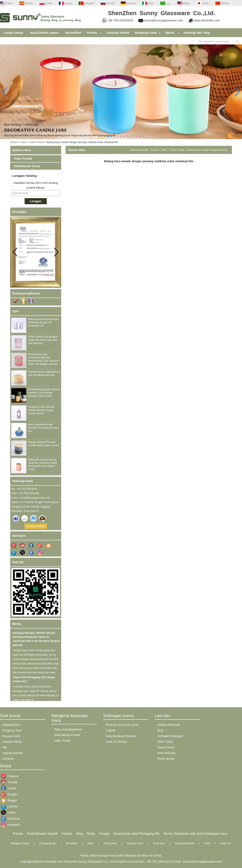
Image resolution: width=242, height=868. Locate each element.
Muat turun (159, 843)
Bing (80, 834)
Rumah (14, 142)
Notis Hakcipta (166, 753)
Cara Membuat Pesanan (121, 736)
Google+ (10, 794)
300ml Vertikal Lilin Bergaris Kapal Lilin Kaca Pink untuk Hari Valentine (43, 340)
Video (24, 142)
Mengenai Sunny (20, 843)
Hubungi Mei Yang (197, 33)
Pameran (8, 759)
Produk (92, 33)
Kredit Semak (166, 759)
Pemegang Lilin (48, 843)
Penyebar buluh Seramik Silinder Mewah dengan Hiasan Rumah (41, 410)
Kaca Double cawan (44, 33)
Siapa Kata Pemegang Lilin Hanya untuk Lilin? (34, 680)
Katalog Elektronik (169, 725)
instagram (10, 825)
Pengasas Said (12, 730)
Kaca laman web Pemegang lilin (137, 834)
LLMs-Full (226, 843)
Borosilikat (73, 33)
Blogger (10, 800)
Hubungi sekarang (36, 526)
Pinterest (10, 776)
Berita (170, 33)
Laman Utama (13, 33)
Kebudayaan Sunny (27, 166)
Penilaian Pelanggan (170, 736)
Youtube (10, 782)
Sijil (5, 747)
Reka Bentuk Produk (67, 735)
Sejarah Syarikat (13, 753)
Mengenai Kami (146, 33)
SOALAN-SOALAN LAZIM (122, 725)
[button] (98, 136)
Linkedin (10, 806)
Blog (160, 730)
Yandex (67, 834)
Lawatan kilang (12, 742)
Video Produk (37, 142)
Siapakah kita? (12, 725)
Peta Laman (110, 843)
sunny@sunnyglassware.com (163, 20)
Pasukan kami (11, 736)
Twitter (10, 813)
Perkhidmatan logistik (42, 834)
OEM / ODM (165, 742)
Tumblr (10, 788)
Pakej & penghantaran (68, 729)
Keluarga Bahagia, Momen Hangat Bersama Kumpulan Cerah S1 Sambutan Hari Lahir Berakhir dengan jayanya (36, 640)
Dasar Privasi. (166, 747)
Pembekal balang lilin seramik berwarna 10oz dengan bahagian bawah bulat (44, 393)
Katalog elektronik (185, 843)
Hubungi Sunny (135, 843)
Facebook (10, 819)
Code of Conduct (116, 742)
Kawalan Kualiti (118, 33)
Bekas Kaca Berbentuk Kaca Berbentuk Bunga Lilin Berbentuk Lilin (43, 322)
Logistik (110, 730)
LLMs (207, 843)
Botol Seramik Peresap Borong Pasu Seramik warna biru (43, 428)
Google (104, 834)
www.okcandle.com (207, 20)
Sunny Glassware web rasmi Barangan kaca (195, 834)
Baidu (91, 834)
